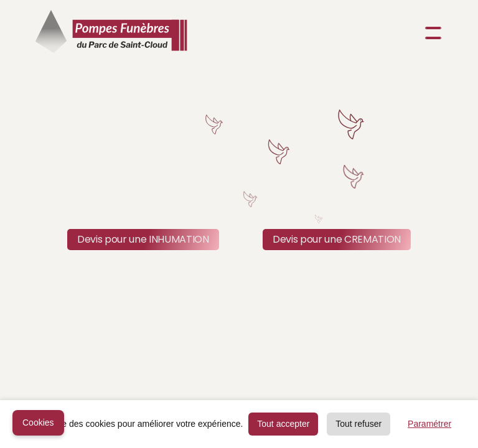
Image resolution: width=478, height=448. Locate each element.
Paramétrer (429, 424)
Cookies (38, 422)
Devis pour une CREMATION (337, 239)
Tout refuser (358, 424)
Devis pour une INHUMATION (143, 239)
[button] (431, 33)
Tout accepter (283, 424)
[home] (111, 33)
